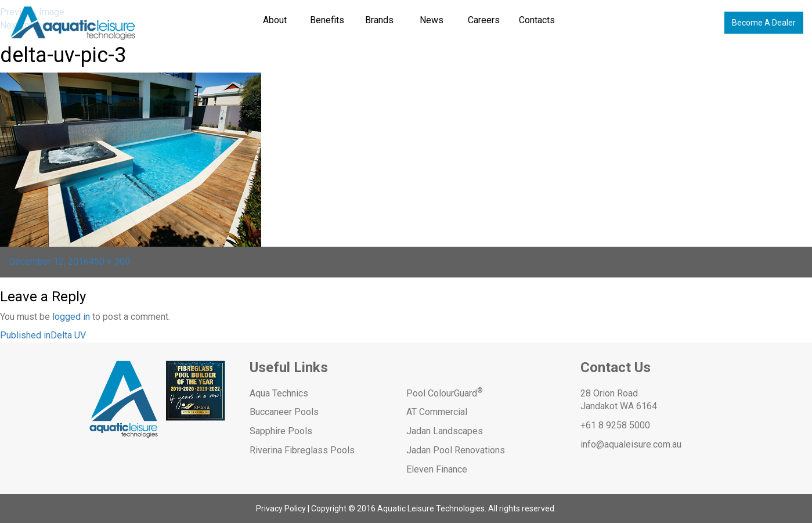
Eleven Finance (437, 469)
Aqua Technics (279, 393)
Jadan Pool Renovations (456, 450)
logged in (71, 317)
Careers (484, 20)
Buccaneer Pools (284, 412)
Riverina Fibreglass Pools (302, 450)
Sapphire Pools (281, 431)
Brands (379, 20)
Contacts (537, 20)
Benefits (327, 20)
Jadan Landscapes (445, 431)
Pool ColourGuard (445, 393)
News (432, 20)
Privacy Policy (281, 508)
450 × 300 (109, 261)
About (275, 20)
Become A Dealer (764, 23)
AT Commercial (437, 412)
